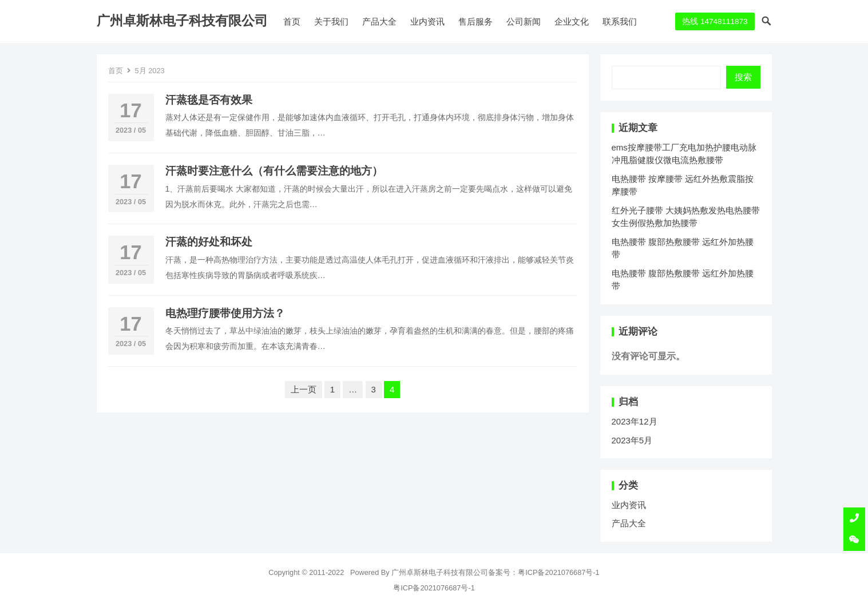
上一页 (304, 389)
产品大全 (379, 21)
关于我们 (331, 21)
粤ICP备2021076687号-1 (559, 572)
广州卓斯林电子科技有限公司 (182, 21)
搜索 (743, 77)
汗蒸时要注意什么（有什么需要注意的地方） (274, 171)
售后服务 (475, 21)
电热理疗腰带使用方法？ (225, 313)
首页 (292, 21)
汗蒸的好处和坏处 (209, 242)
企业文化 (572, 21)
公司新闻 (524, 21)
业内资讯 (427, 21)
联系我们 (620, 21)
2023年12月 (635, 421)
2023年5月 (632, 440)
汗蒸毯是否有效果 (209, 100)
